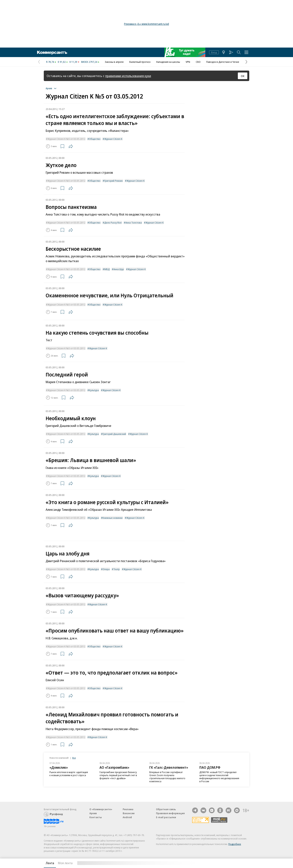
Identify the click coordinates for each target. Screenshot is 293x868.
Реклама (128, 809)
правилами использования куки (128, 76)
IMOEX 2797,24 (89, 62)
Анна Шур (119, 269)
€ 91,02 (62, 62)
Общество (95, 139)
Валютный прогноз (140, 62)
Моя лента (65, 863)
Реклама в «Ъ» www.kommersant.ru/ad (146, 24)
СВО (198, 62)
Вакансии (129, 813)
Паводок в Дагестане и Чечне (223, 62)
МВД (107, 269)
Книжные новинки (113, 518)
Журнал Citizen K (113, 139)
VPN (188, 62)
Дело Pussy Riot (113, 223)
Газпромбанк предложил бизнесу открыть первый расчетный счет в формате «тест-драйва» (118, 775)
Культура (94, 390)
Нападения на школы (168, 62)
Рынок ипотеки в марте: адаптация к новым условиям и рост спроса (69, 774)
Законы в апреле (114, 62)
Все (74, 758)
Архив (93, 813)
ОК (243, 76)
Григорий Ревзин (113, 181)
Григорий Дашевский (114, 434)
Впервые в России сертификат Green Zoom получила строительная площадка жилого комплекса (167, 777)
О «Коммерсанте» (101, 809)
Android (127, 817)
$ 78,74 (50, 62)
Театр (117, 569)
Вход (214, 52)
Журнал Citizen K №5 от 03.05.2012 (66, 139)
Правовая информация (170, 813)
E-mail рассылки (166, 817)
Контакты (96, 817)
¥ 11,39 (73, 62)
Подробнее (235, 844)
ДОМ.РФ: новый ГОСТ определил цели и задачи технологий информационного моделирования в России (219, 777)
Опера (106, 569)
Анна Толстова (134, 223)
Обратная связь (166, 809)
